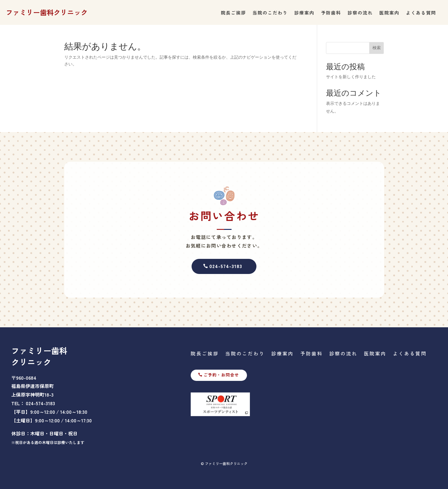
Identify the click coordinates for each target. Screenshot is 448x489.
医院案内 (389, 13)
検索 (377, 48)
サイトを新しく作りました (351, 77)
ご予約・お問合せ (221, 375)
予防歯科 (331, 13)
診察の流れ (360, 13)
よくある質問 (421, 13)
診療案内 (304, 13)
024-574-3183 (226, 266)
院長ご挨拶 (233, 13)
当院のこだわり (270, 13)
